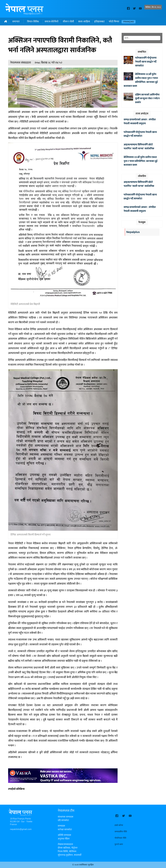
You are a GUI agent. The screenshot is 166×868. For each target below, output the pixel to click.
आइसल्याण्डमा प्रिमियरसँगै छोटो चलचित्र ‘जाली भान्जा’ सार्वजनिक (139, 147)
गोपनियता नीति (120, 838)
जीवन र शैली (68, 22)
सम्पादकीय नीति (121, 832)
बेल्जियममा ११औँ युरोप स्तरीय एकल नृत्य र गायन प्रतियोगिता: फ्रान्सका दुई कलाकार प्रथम (141, 80)
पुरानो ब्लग (119, 844)
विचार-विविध (33, 22)
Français (129, 22)
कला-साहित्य (84, 22)
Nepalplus (133, 232)
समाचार (16, 22)
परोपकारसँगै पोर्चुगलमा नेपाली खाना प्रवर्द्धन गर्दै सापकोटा (146, 62)
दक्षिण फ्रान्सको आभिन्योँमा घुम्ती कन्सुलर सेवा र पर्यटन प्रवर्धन (147, 99)
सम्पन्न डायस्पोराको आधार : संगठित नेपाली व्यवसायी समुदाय (140, 121)
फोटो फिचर (114, 22)
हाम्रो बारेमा (119, 825)
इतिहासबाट (99, 22)
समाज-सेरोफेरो (52, 22)
